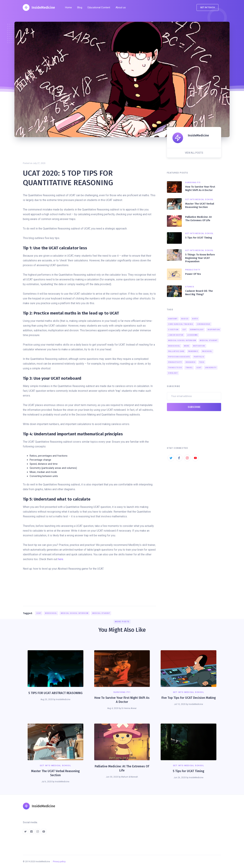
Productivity (175, 362)
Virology (173, 373)
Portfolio (199, 357)
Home (68, 7)
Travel (189, 368)
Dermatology (197, 330)
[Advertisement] (89, 595)
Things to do (175, 368)
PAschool (207, 351)
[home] (39, 7)
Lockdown (192, 335)
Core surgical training (181, 324)
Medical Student (101, 613)
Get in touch (207, 7)
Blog (80, 7)
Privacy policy (59, 862)
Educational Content (99, 7)
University (211, 368)
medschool (51, 613)
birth (195, 319)
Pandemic (193, 351)
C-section (173, 330)
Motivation (199, 346)
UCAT (39, 613)
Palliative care (176, 351)
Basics (185, 319)
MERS (187, 346)
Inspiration (214, 330)
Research (191, 362)
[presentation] (193, 420)
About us (121, 7)
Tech (202, 362)
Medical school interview (75, 613)
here (61, 559)
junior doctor (176, 335)
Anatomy (173, 319)
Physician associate (179, 357)
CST (184, 330)
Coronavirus (204, 324)
